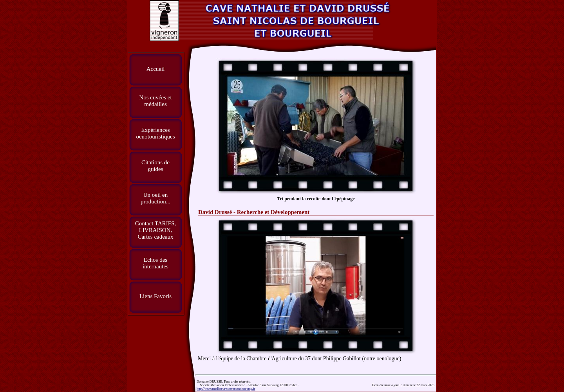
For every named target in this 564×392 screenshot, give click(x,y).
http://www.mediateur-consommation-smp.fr (226, 389)
